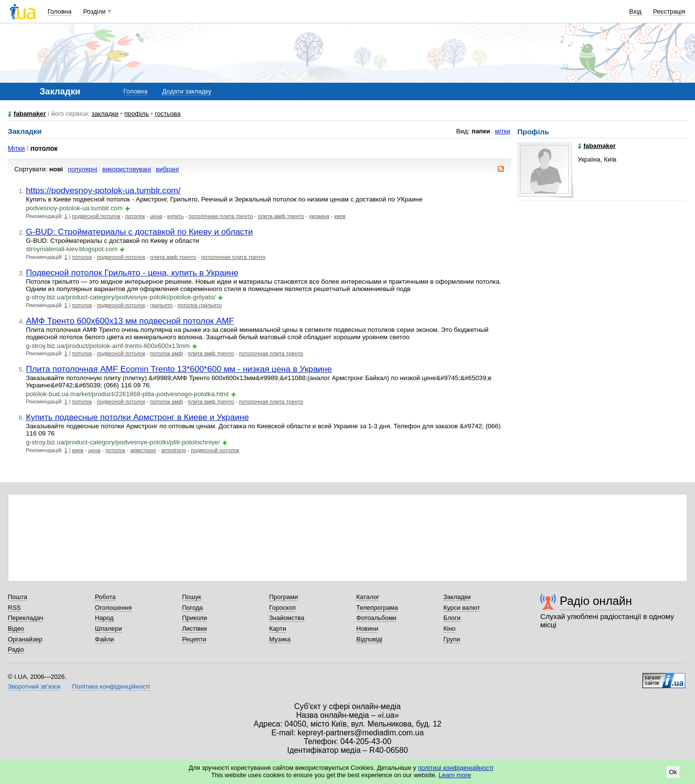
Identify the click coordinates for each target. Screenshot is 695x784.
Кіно (449, 629)
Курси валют (462, 608)
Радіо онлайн (596, 601)
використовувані (127, 169)
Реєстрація (669, 11)
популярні (82, 169)
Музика (280, 639)
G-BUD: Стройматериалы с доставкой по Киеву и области (139, 232)
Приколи (194, 618)
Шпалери (109, 629)
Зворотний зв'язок (34, 686)
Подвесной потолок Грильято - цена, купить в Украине (132, 273)
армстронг (143, 450)
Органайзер (25, 639)
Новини (367, 629)
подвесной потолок (96, 216)
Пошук (192, 597)
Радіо (16, 649)
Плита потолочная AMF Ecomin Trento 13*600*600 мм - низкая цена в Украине (179, 369)
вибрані (167, 169)
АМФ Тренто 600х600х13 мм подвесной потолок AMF (130, 321)
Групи (452, 639)
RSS (14, 608)
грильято (161, 305)
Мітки (16, 148)
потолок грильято (200, 305)
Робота (105, 597)
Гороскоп (282, 608)
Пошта (18, 597)
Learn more (455, 775)
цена (156, 216)
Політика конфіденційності (111, 686)
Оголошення (113, 608)
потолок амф (166, 353)
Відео (16, 629)
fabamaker (30, 114)
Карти (278, 629)
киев (340, 216)
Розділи (94, 11)
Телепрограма (377, 608)
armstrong (174, 450)
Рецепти (194, 639)
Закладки (457, 597)
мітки (503, 131)
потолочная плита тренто (221, 216)
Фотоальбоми (376, 618)
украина (319, 216)
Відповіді (369, 639)
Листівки (194, 629)
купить (175, 216)
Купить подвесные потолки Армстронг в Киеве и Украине (137, 417)
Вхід (636, 11)
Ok (673, 772)
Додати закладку (187, 91)
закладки (105, 114)
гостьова (168, 114)
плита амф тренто (281, 216)
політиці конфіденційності (456, 768)
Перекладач (26, 618)
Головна (60, 11)
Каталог (368, 597)
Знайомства (287, 618)
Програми (283, 597)
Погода (192, 608)
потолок (135, 216)
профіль (136, 114)
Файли (104, 639)
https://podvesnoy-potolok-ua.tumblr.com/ (103, 190)
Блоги (452, 618)
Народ (104, 618)
